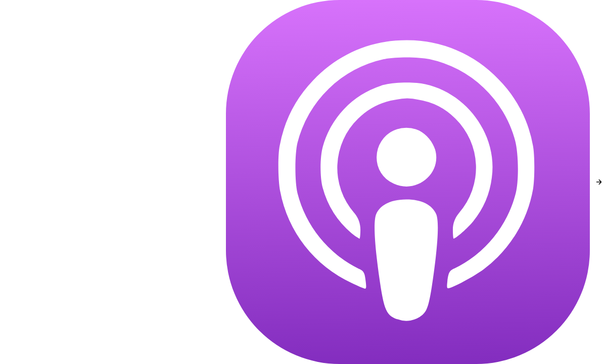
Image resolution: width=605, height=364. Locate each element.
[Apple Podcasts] (408, 182)
